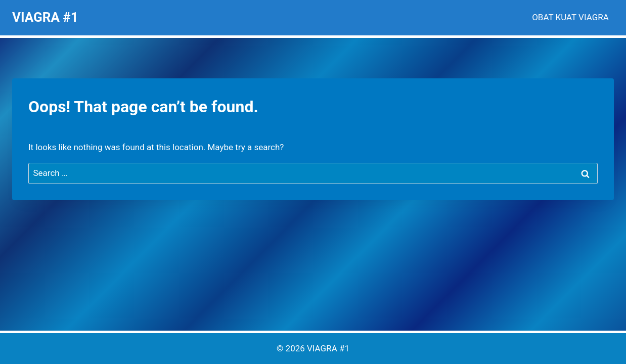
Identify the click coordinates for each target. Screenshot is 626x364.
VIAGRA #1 (328, 348)
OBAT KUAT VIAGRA (570, 17)
